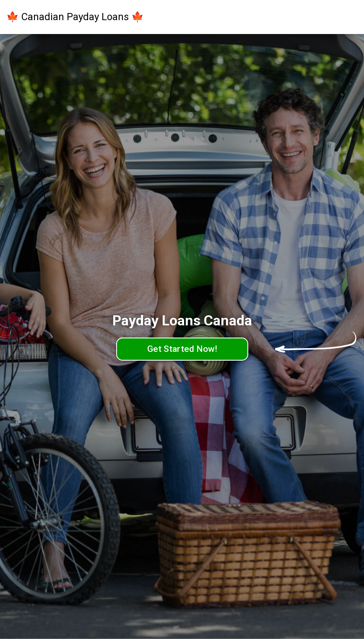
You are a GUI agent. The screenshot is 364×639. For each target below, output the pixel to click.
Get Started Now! (182, 349)
